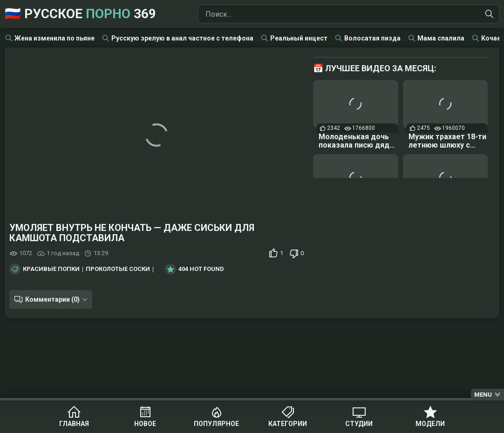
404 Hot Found (201, 269)
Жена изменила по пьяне (54, 38)
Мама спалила (441, 38)
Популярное (216, 424)
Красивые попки (51, 269)
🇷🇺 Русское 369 (80, 14)
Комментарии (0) (52, 299)
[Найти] (490, 14)
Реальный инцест (299, 38)
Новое (145, 424)
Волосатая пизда (372, 38)
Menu (483, 395)
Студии (359, 424)
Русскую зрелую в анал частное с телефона (182, 38)
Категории (288, 424)
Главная (74, 424)
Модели (430, 424)
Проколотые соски (118, 269)
